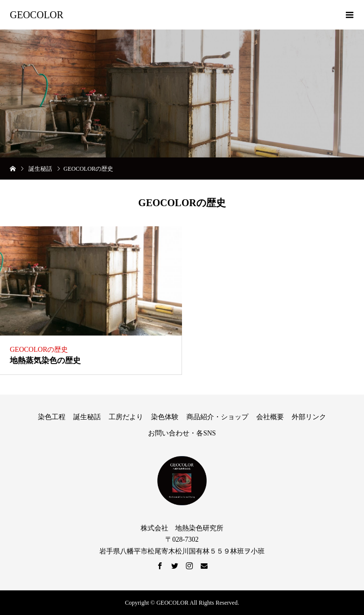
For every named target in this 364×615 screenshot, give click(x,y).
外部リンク (309, 417)
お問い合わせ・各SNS (182, 433)
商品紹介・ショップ (217, 417)
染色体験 (165, 417)
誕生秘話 (87, 417)
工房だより (126, 417)
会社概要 (270, 417)
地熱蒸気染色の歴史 (45, 360)
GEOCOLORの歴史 (39, 350)
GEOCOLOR (37, 15)
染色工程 (52, 417)
